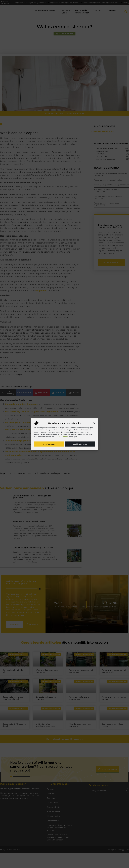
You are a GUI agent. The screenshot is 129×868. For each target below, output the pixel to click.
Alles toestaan (49, 444)
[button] (94, 423)
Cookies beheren (80, 444)
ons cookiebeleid (62, 437)
